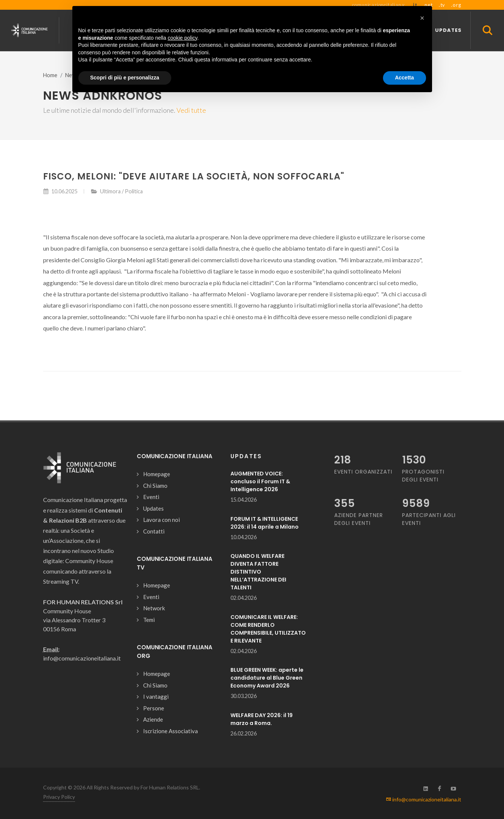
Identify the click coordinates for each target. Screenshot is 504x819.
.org (456, 5)
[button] (422, 18)
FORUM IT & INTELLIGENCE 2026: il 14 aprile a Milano (265, 523)
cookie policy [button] (182, 38)
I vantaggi (156, 696)
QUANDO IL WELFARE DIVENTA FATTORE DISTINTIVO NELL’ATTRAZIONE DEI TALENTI (258, 572)
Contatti (154, 531)
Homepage (157, 474)
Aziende (153, 719)
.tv (442, 5)
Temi (149, 620)
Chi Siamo (155, 486)
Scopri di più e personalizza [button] (125, 78)
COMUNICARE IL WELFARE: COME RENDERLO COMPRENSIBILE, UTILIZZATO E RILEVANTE (268, 629)
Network (154, 608)
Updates (153, 508)
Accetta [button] (405, 78)
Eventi (151, 497)
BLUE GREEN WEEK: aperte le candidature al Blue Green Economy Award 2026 (267, 678)
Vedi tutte (191, 110)
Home (50, 75)
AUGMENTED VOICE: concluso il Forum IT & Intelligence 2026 (260, 481)
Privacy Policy (59, 797)
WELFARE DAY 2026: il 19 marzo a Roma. (262, 719)
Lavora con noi (162, 520)
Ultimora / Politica (121, 191)
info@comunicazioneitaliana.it (424, 799)
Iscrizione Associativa (170, 731)
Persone (154, 708)
